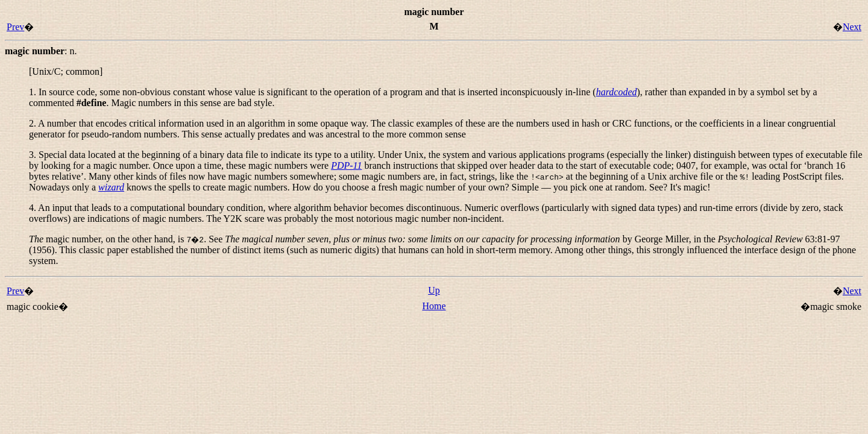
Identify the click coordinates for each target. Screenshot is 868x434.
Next (852, 27)
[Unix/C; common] (66, 71)
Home (434, 306)
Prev (15, 27)
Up (434, 290)
